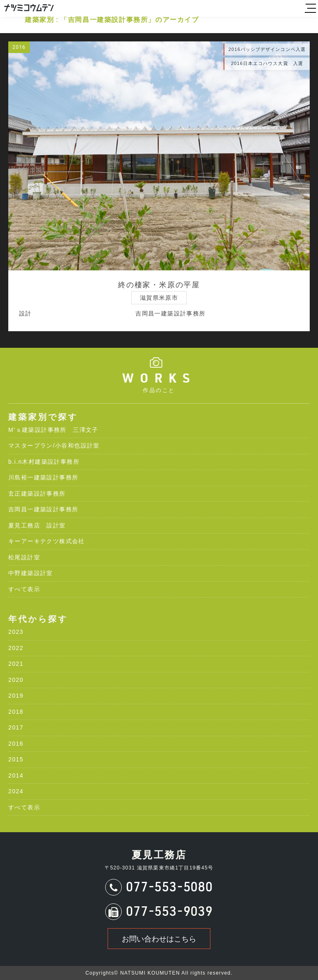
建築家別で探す (43, 417)
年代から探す (38, 619)
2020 (16, 680)
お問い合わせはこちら (159, 939)
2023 (16, 632)
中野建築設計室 (31, 573)
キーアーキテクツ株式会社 (47, 541)
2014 (16, 775)
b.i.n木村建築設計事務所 (44, 462)
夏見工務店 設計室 (37, 525)
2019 (16, 696)
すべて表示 (24, 589)
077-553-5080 (169, 889)
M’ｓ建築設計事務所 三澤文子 (53, 430)
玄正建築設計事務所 (37, 494)
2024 (16, 791)
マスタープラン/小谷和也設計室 (54, 445)
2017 (16, 727)
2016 (16, 744)
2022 (16, 648)
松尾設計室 (24, 557)
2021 (16, 664)
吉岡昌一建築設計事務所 (43, 509)
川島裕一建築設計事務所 (43, 477)
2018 (16, 712)
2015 (16, 759)
